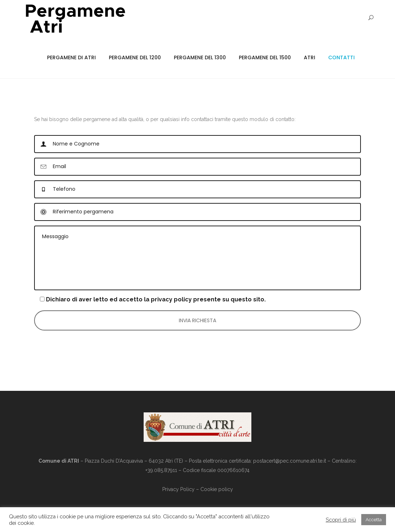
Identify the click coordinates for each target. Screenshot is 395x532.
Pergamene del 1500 (265, 57)
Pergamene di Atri (71, 57)
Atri (310, 57)
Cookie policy (217, 489)
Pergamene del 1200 (135, 57)
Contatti (341, 57)
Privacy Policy (178, 489)
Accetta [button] (374, 520)
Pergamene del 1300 (200, 57)
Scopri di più (341, 520)
